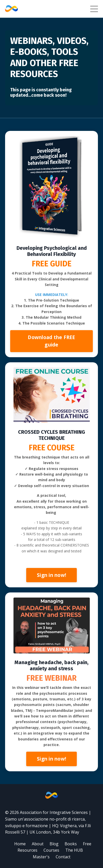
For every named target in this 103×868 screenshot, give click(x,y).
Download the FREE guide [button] (51, 341)
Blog (54, 844)
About (38, 844)
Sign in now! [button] (51, 575)
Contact (63, 857)
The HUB (74, 850)
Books (71, 844)
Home (20, 844)
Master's (41, 857)
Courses (51, 850)
